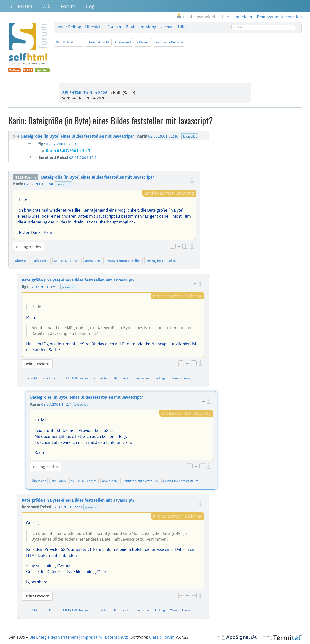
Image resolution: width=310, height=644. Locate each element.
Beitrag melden (29, 247)
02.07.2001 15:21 (67, 507)
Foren (113, 27)
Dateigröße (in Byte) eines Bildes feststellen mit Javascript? (98, 177)
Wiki (47, 6)
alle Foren (41, 261)
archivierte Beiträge (169, 42)
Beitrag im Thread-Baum (164, 261)
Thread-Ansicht (98, 42)
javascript (64, 184)
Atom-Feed (123, 42)
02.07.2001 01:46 (39, 184)
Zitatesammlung (141, 27)
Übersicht (94, 27)
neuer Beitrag (69, 27)
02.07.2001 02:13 (44, 287)
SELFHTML (21, 6)
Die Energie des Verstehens (54, 637)
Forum (68, 6)
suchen (167, 27)
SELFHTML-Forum (69, 42)
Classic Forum (162, 637)
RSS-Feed (143, 42)
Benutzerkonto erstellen (123, 261)
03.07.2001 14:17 (56, 404)
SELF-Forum (26, 177)
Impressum (92, 637)
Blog (89, 6)
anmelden (93, 261)
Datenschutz (116, 637)
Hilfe (182, 27)
